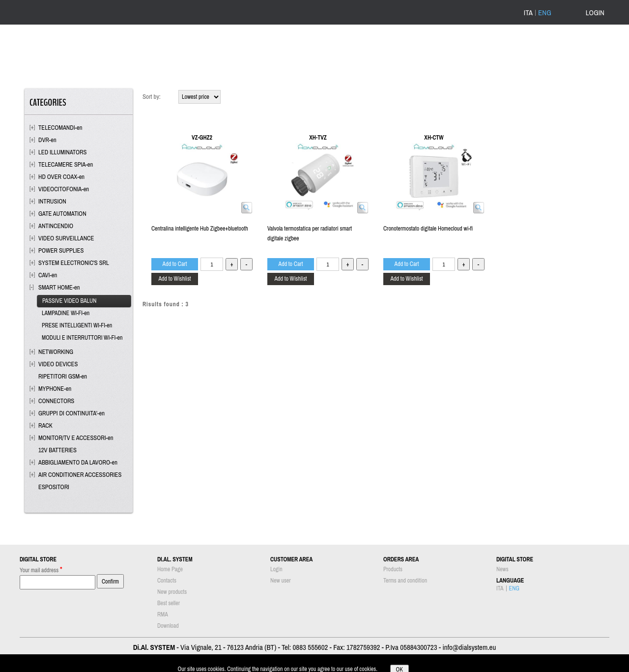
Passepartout (328, 667)
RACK (45, 425)
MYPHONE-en (55, 389)
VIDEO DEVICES (58, 364)
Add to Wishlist (174, 279)
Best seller (169, 603)
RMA (163, 614)
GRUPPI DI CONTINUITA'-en (71, 413)
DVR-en (47, 140)
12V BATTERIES (57, 450)
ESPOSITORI (54, 487)
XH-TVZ (318, 138)
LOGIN (595, 13)
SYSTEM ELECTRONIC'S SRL (74, 263)
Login (276, 569)
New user (281, 581)
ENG (545, 13)
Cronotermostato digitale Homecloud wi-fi (428, 229)
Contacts (167, 581)
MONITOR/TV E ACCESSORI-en (76, 438)
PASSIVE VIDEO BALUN (69, 301)
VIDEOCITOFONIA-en (64, 189)
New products (172, 592)
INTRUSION (52, 201)
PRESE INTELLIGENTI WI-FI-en (77, 325)
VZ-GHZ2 (202, 138)
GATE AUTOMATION (62, 214)
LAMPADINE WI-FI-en (66, 313)
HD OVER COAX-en (61, 177)
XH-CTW (434, 138)
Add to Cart (175, 264)
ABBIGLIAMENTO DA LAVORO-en (78, 462)
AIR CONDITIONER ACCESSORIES (80, 475)
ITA (528, 13)
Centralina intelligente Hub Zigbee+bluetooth (200, 229)
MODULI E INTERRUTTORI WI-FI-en (82, 338)
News (502, 569)
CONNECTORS (56, 401)
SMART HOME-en (59, 287)
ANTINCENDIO (56, 226)
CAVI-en (48, 275)
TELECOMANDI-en (60, 128)
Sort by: (152, 97)
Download (168, 626)
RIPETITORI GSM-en (63, 376)
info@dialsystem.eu (469, 647)
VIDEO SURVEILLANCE (66, 238)
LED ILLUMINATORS (62, 152)
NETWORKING (56, 352)
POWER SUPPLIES (61, 250)
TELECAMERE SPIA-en (66, 164)
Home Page (170, 569)
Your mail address (41, 570)
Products (393, 569)
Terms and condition (405, 581)
